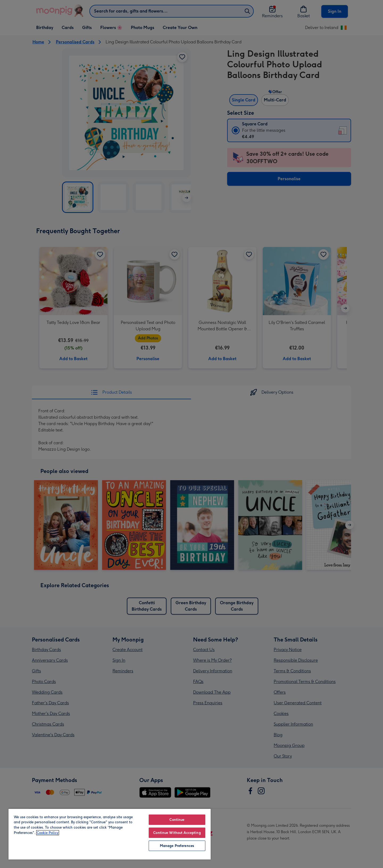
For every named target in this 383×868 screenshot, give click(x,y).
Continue (177, 820)
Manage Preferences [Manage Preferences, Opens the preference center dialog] (177, 846)
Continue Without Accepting (177, 833)
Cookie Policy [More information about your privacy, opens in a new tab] (48, 833)
